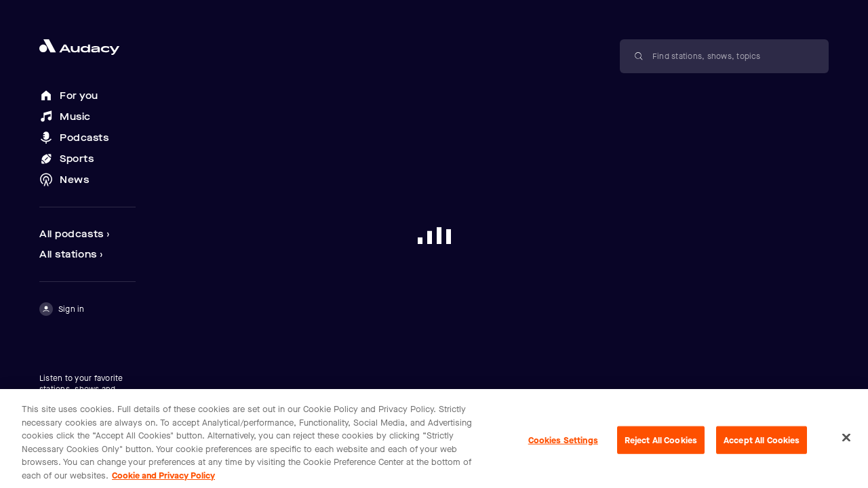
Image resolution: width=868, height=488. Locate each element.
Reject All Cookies (661, 447)
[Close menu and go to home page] (87, 47)
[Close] (846, 445)
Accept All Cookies (762, 447)
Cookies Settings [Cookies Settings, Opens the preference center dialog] (563, 447)
